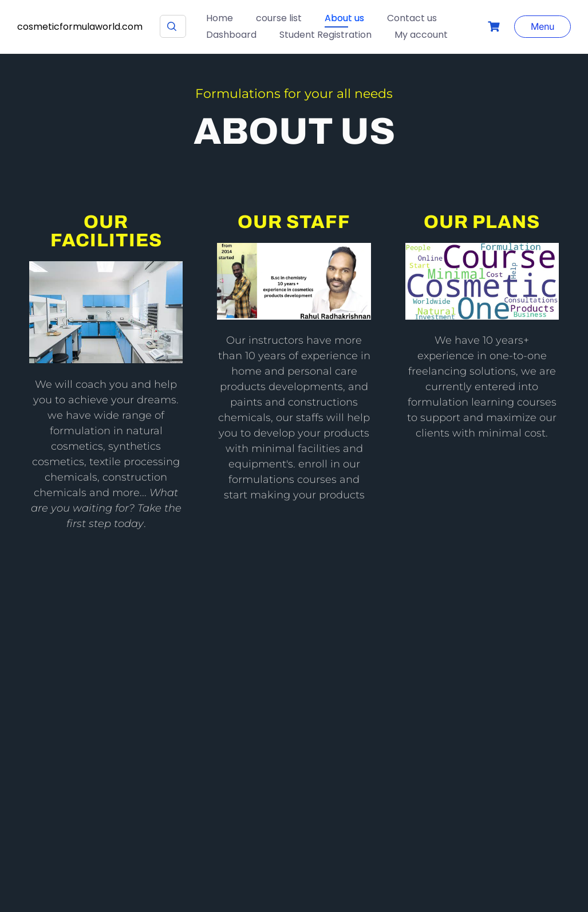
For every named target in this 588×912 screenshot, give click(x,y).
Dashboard (231, 35)
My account (421, 35)
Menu (542, 26)
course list (279, 18)
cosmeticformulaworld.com (80, 27)
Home (220, 18)
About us (344, 18)
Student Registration (325, 35)
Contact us (412, 18)
